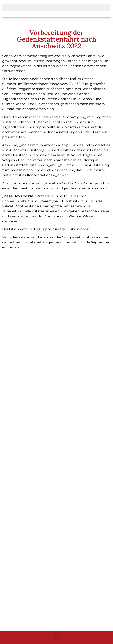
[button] (56, 7)
